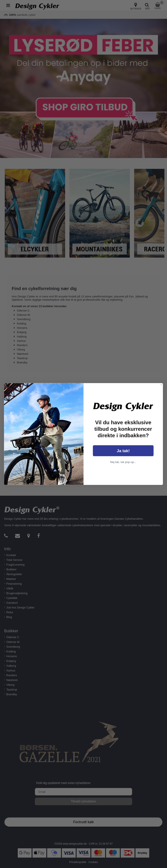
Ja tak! (123, 451)
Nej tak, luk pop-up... (123, 462)
